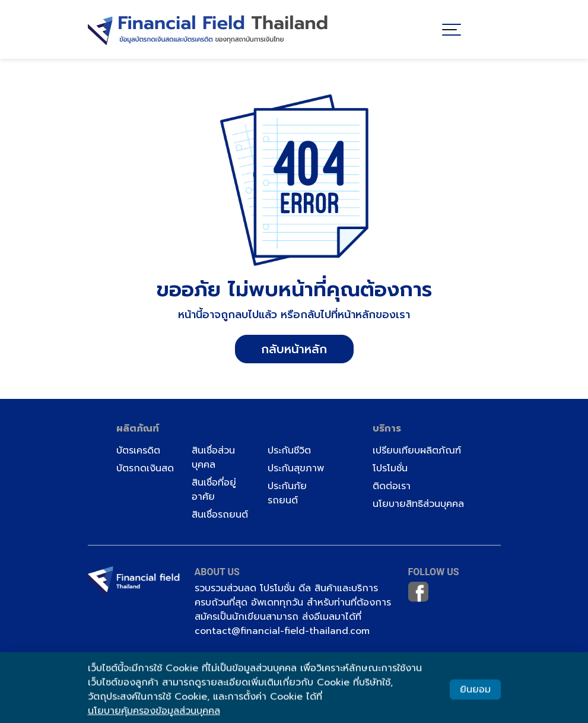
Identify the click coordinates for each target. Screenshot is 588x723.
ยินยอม (475, 693)
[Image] (208, 27)
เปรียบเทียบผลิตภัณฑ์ (417, 451)
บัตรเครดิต (138, 451)
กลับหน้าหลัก (294, 349)
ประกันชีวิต (289, 451)
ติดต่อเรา (392, 486)
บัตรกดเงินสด (145, 468)
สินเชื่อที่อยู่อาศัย (214, 490)
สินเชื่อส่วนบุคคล (213, 458)
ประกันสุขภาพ (296, 468)
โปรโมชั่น (390, 468)
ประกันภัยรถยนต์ (287, 493)
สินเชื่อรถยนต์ (220, 515)
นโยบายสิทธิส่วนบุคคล (418, 504)
